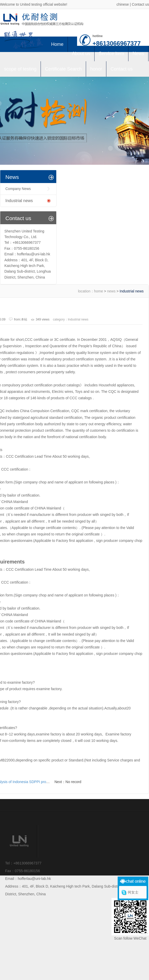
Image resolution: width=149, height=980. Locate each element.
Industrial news (19, 201)
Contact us (140, 4)
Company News (18, 189)
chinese (123, 4)
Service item (111, 54)
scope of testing (20, 69)
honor (96, 69)
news (111, 291)
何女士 (133, 892)
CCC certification (15, 469)
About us (81, 54)
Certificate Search (63, 69)
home (99, 291)
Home (57, 44)
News (138, 54)
